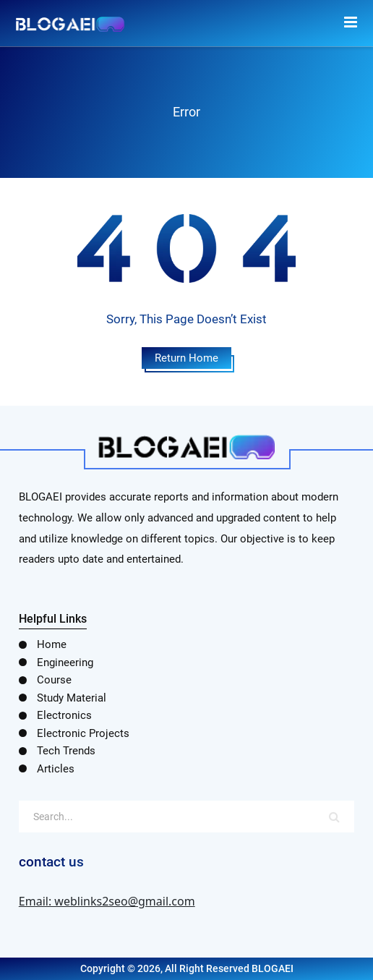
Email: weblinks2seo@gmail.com (107, 901)
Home (52, 644)
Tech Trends (66, 751)
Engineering (65, 662)
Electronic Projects (83, 733)
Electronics (64, 715)
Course (54, 680)
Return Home (186, 358)
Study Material (72, 698)
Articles (56, 769)
